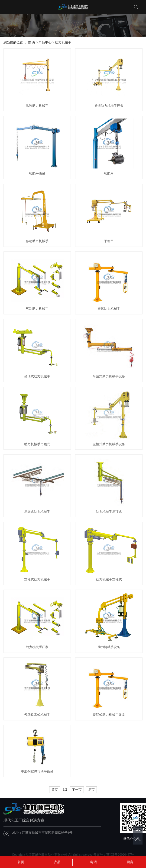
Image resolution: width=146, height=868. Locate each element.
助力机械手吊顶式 (37, 444)
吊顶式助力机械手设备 (109, 376)
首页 (55, 790)
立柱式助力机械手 (37, 579)
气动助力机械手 (37, 309)
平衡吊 (109, 241)
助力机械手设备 (109, 647)
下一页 (77, 790)
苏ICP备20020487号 (120, 855)
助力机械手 (63, 42)
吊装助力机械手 (37, 106)
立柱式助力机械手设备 (109, 444)
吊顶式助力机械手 (37, 376)
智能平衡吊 (37, 173)
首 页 (32, 42)
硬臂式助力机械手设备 (109, 715)
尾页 (91, 790)
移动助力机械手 (37, 241)
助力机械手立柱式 (109, 579)
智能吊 (109, 173)
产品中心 (45, 42)
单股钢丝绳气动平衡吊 (37, 771)
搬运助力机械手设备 (109, 106)
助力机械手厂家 (37, 647)
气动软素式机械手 (37, 715)
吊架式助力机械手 (37, 512)
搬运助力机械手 (109, 309)
